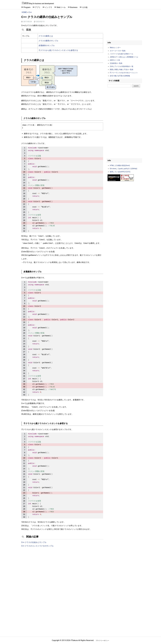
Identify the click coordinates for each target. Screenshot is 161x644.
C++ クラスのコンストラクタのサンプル (37, 546)
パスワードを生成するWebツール (122, 54)
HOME (24, 12)
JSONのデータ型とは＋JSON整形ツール (124, 57)
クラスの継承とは (46, 36)
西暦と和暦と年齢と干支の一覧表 (122, 70)
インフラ (49, 7)
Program (27, 7)
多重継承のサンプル (47, 46)
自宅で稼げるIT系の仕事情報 (120, 76)
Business (74, 7)
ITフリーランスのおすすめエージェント (124, 73)
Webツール (61, 7)
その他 (85, 7)
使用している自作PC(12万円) (120, 172)
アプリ (38, 7)
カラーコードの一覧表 (118, 51)
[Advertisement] (62, 567)
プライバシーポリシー (102, 641)
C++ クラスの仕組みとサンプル (34, 542)
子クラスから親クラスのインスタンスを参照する (58, 50)
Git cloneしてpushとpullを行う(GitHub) (123, 169)
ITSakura (25, 3)
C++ (30, 12)
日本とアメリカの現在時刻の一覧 (122, 66)
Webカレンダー (115, 48)
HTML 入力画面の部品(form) (120, 165)
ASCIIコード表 (115, 60)
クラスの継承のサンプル (48, 41)
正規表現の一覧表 (116, 63)
